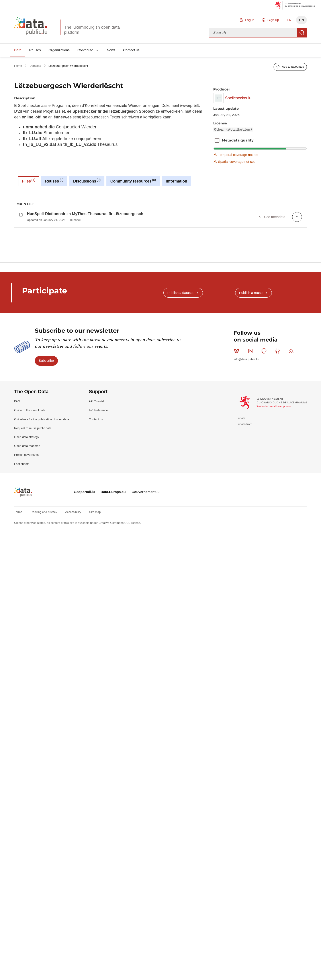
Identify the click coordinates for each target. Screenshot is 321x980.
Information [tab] (177, 181)
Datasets (36, 66)
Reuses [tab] (54, 181)
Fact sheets (22, 583)
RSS (292, 470)
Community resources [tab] (133, 181)
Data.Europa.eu (113, 611)
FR (289, 20)
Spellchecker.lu (238, 98)
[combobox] (253, 33)
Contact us (131, 50)
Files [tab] (29, 181)
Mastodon (265, 470)
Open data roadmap (27, 565)
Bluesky (238, 470)
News (111, 50)
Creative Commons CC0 (114, 642)
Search (302, 33)
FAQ (17, 521)
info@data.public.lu (246, 479)
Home (19, 66)
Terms (19, 631)
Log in (250, 20)
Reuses (35, 50)
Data (18, 50)
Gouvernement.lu (146, 611)
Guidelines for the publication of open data (42, 539)
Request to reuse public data (33, 548)
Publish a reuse (251, 412)
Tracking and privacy (44, 631)
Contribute (85, 50)
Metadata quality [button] (217, 140)
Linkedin (251, 470)
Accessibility (73, 631)
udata (242, 538)
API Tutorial (96, 521)
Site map (95, 631)
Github (279, 470)
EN (301, 20)
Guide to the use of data (30, 530)
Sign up (273, 20)
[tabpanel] (160, 284)
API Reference (98, 530)
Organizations (59, 50)
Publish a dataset (180, 412)
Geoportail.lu (84, 611)
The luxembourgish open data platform (92, 30)
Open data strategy (27, 557)
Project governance (27, 574)
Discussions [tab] (87, 181)
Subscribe (46, 480)
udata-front (245, 544)
